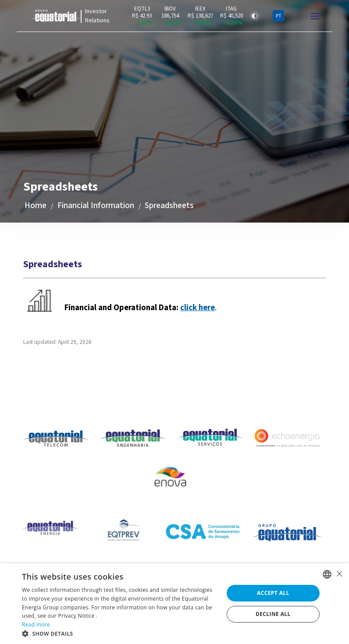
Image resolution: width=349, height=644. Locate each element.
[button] (120, 633)
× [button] (339, 574)
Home (36, 206)
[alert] (174, 604)
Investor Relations (97, 16)
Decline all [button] (273, 614)
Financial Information (96, 206)
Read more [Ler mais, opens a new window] (36, 625)
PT (279, 16)
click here (198, 308)
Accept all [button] (273, 593)
